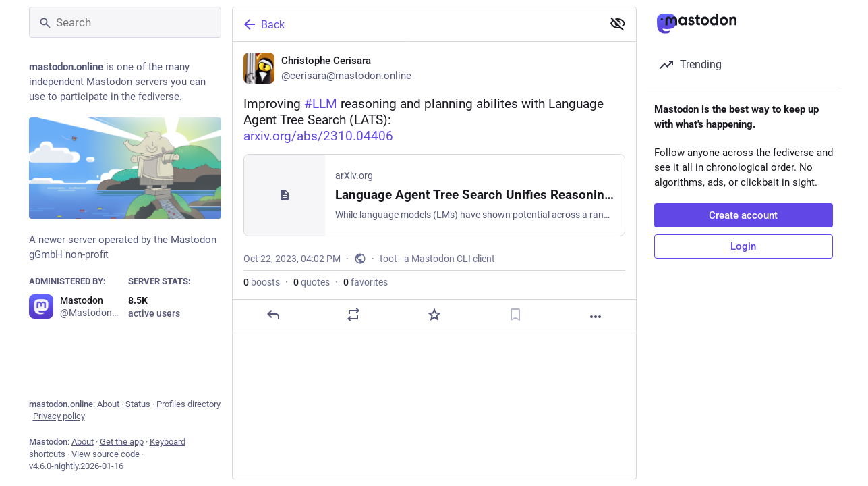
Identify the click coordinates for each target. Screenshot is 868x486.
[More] (596, 317)
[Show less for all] (618, 24)
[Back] (416, 24)
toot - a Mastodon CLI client (437, 259)
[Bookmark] (515, 315)
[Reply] (272, 315)
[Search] (125, 22)
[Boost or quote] (353, 315)
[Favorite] (434, 315)
